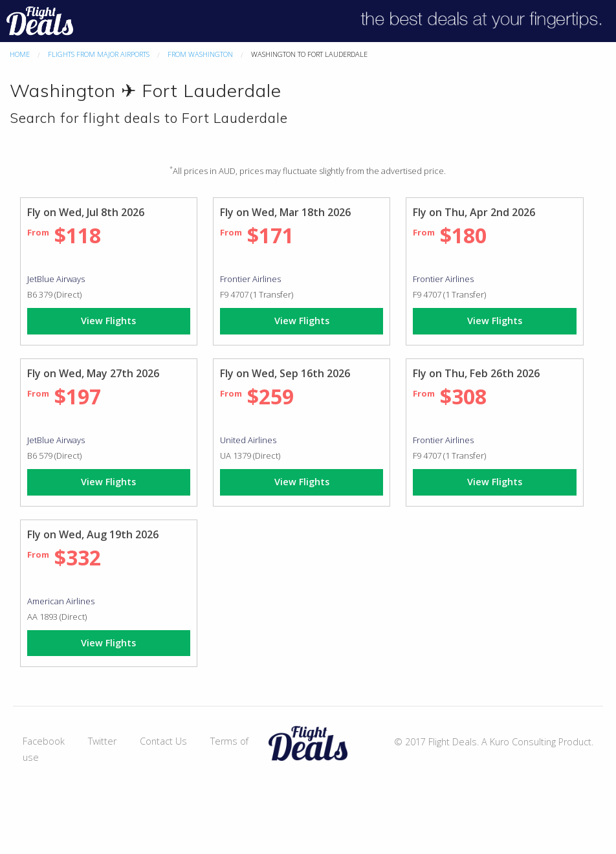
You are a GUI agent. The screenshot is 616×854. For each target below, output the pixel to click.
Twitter (102, 741)
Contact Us (163, 741)
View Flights (108, 321)
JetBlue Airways (56, 279)
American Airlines (61, 601)
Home (20, 54)
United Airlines (248, 440)
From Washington (200, 54)
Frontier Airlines (250, 279)
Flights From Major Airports (99, 54)
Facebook (44, 741)
